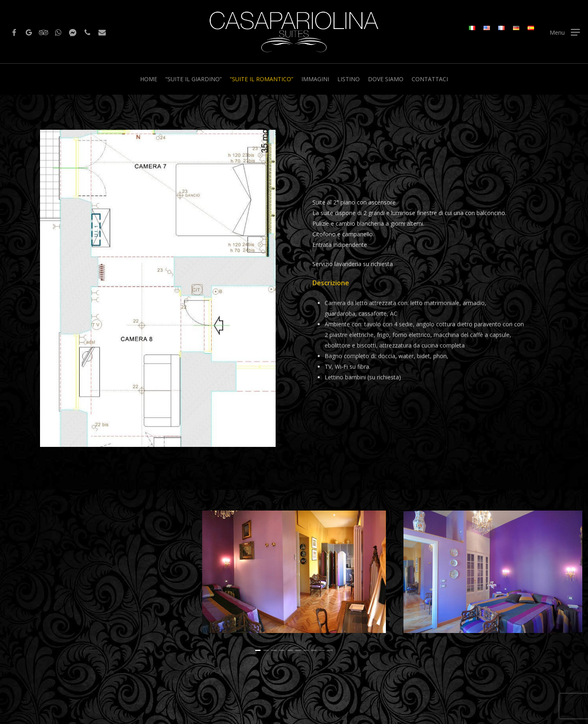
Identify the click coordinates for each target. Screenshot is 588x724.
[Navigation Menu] (565, 32)
